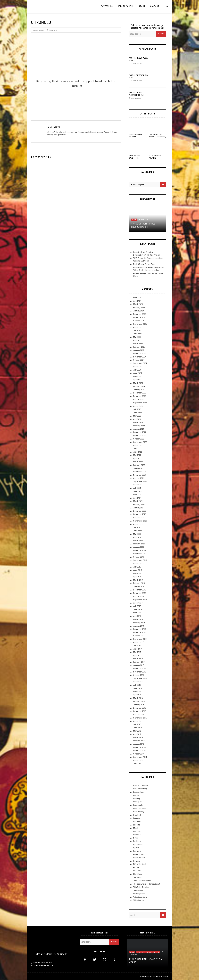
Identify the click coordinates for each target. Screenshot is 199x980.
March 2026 (138, 304)
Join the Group (126, 6)
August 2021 (138, 485)
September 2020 (140, 521)
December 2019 (140, 550)
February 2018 (139, 623)
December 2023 (140, 393)
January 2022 (139, 468)
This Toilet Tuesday (141, 887)
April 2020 (137, 537)
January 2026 (139, 311)
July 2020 (137, 527)
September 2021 (140, 481)
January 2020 (139, 547)
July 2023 (137, 409)
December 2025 (140, 314)
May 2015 (137, 731)
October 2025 (139, 321)
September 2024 (140, 363)
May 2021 (137, 495)
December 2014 (140, 747)
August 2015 (138, 721)
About (142, 6)
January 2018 (139, 626)
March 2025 (138, 344)
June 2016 (138, 688)
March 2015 (138, 738)
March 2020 (138, 541)
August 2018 (138, 603)
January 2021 (139, 508)
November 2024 (140, 357)
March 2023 (138, 422)
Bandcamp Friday (140, 789)
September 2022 (140, 442)
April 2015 (137, 734)
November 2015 (140, 711)
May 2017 (137, 652)
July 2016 (137, 685)
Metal (134, 220)
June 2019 (138, 570)
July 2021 (137, 488)
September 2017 (140, 639)
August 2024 (138, 367)
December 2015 (140, 708)
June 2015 (138, 728)
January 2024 (139, 390)
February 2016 (139, 701)
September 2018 (140, 600)
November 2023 (140, 396)
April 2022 (137, 458)
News (135, 838)
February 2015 (139, 741)
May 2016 (137, 691)
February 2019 (139, 583)
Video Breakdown (140, 897)
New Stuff (137, 835)
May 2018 (137, 613)
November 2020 (140, 514)
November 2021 (140, 475)
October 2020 (139, 518)
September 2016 (140, 678)
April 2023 (137, 419)
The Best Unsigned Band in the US (147, 884)
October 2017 (139, 636)
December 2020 (140, 511)
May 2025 (137, 337)
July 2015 (137, 724)
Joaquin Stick (40, 30)
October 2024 (139, 360)
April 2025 (137, 340)
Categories (107, 6)
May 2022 (137, 455)
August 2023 (138, 406)
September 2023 (140, 403)
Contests (137, 795)
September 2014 (140, 757)
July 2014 (137, 764)
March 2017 (138, 659)
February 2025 (139, 347)
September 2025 (140, 324)
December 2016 (140, 669)
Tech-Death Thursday (142, 881)
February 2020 (139, 544)
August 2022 (138, 445)
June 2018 (138, 609)
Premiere (137, 851)
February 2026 (139, 308)
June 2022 (138, 452)
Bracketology (139, 792)
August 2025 (138, 327)
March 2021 (138, 501)
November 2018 (140, 593)
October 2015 (139, 715)
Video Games (139, 900)
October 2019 (139, 557)
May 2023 (137, 416)
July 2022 (137, 449)
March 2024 (138, 383)
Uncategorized (139, 894)
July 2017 (137, 646)
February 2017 (139, 662)
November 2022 (140, 436)
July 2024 (137, 370)
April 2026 (137, 301)
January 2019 (139, 587)
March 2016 (138, 698)
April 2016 (137, 695)
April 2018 (137, 616)
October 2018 (139, 596)
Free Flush (137, 815)
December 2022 (140, 432)
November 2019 (140, 554)
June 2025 (138, 334)
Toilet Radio (138, 891)
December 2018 (140, 590)
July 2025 (137, 330)
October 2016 (139, 675)
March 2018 (138, 619)
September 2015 (140, 718)
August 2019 (138, 564)
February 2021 (139, 505)
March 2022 (138, 462)
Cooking (136, 799)
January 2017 (139, 665)
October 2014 (139, 754)
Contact (155, 6)
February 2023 (139, 426)
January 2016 (139, 705)
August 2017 (138, 642)
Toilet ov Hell (151, 976)
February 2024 (139, 386)
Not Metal (137, 841)
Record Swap (139, 854)
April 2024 (137, 380)
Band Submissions (141, 785)
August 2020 (138, 524)
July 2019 (137, 567)
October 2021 (139, 478)
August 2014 (138, 760)
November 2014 (140, 751)
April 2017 (137, 655)
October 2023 (139, 399)
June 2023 (138, 413)
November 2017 (140, 632)
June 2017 (138, 649)
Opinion (136, 848)
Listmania (137, 822)
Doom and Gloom (140, 808)
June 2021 (138, 491)
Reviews (137, 861)
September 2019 (140, 560)
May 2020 (137, 534)
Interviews (137, 818)
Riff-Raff (137, 871)
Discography (138, 805)
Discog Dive (138, 802)
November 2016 (140, 672)
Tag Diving (137, 877)
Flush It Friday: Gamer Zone (144, 264)
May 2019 (137, 573)
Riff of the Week (140, 864)
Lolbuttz (137, 825)
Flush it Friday (139, 812)
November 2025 (140, 317)
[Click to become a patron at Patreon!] (76, 100)
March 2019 (138, 580)
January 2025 (139, 350)
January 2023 (139, 429)
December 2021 (140, 472)
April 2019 (137, 577)
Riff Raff (137, 867)
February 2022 (139, 465)
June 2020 (138, 531)
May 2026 (137, 298)
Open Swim (138, 844)
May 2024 (137, 376)
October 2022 (139, 439)
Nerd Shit (137, 831)
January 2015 (139, 744)
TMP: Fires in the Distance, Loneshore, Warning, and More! (157, 137)
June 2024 (138, 373)
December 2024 (140, 354)
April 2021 (137, 498)
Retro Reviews (139, 858)
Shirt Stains (138, 874)
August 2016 (138, 682)
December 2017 (140, 629)
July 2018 (137, 606)
